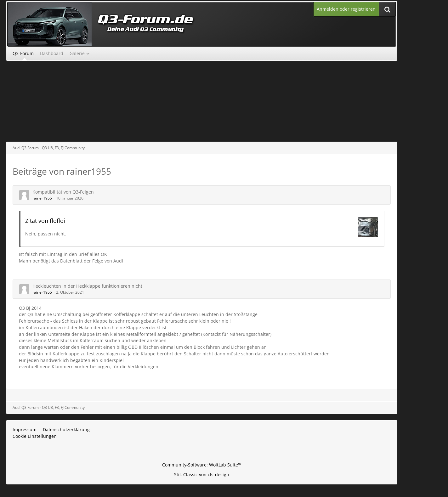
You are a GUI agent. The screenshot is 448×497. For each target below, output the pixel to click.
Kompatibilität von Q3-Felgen (63, 192)
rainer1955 (42, 198)
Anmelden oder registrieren (346, 9)
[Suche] (387, 9)
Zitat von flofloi (45, 221)
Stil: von (202, 474)
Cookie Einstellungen (35, 436)
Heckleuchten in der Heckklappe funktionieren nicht (87, 286)
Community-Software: (202, 465)
